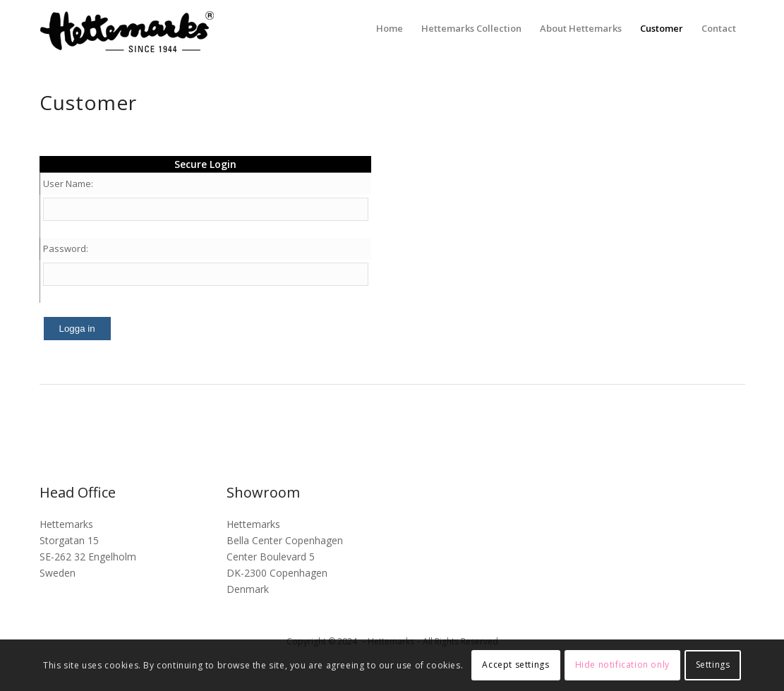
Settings (713, 665)
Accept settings (515, 665)
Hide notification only (622, 665)
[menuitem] (390, 28)
